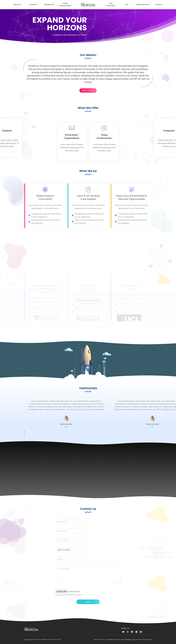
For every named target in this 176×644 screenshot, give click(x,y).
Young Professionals (65, 5)
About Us (17, 5)
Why (127, 5)
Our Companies (111, 5)
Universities (49, 5)
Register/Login (143, 5)
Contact (159, 5)
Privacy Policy (57, 640)
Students (33, 5)
